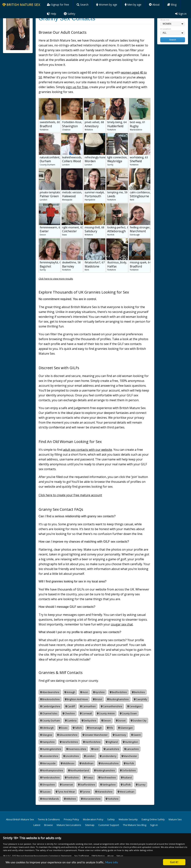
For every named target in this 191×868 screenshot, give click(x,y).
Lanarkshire (111, 749)
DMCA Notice (98, 856)
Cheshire (69, 713)
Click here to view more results (56, 279)
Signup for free (58, 5)
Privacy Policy (71, 819)
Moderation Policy (93, 819)
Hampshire (47, 742)
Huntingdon (130, 742)
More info (112, 862)
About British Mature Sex (20, 819)
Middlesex (68, 763)
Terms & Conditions (49, 819)
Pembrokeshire (50, 777)
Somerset (66, 785)
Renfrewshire (107, 777)
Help (52, 14)
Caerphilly (141, 699)
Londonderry (108, 756)
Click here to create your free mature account (70, 495)
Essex (63, 728)
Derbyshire (89, 720)
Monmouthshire (109, 763)
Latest (37, 825)
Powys (89, 777)
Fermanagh (94, 728)
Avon (84, 692)
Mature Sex (175, 819)
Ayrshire (99, 692)
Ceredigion (134, 706)
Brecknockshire (50, 699)
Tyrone (85, 792)
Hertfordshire (92, 742)
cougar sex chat (122, 624)
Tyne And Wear (65, 792)
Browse (48, 825)
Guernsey (119, 735)
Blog (172, 5)
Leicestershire (49, 756)
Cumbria (71, 720)
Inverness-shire (76, 749)
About (154, 5)
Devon (106, 720)
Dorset (121, 720)
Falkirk (77, 728)
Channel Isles (49, 713)
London (89, 756)
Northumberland (79, 770)
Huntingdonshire (51, 749)
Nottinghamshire (105, 770)
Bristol (98, 699)
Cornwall (86, 713)
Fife (110, 728)
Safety (69, 14)
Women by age (107, 5)
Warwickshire (104, 792)
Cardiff (70, 706)
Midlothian (87, 763)
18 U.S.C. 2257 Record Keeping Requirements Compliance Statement (37, 856)
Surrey (141, 785)
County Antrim (106, 713)
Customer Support (109, 825)
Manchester (129, 756)
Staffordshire (87, 785)
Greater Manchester (95, 735)
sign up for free (77, 87)
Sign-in (181, 14)
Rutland (126, 777)
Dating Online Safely (153, 819)
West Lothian (126, 792)
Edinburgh (47, 728)
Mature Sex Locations (69, 825)
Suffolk (126, 785)
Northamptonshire (52, 770)
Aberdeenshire (50, 692)
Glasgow (46, 735)
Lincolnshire (71, 756)
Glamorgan (126, 728)
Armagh (70, 692)
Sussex (45, 792)
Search (83, 5)
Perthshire (72, 777)
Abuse (111, 856)
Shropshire (48, 785)
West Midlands (50, 799)
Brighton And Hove (76, 699)
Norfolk (129, 763)
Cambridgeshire (50, 706)
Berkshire (138, 692)
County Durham (50, 720)
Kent (95, 749)
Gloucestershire (67, 735)
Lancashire (132, 749)
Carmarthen (88, 706)
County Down (128, 713)
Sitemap (90, 825)
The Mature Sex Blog (135, 825)
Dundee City (139, 720)
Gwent (136, 735)
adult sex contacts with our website (88, 450)
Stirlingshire (108, 785)
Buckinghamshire (118, 699)
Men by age (133, 5)
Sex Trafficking (82, 856)
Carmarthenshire (112, 706)
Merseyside (48, 763)
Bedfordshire (118, 692)
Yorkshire (112, 799)
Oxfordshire (128, 770)
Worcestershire (91, 799)
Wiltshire (70, 799)
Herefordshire (69, 742)
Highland (112, 742)
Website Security (128, 819)
